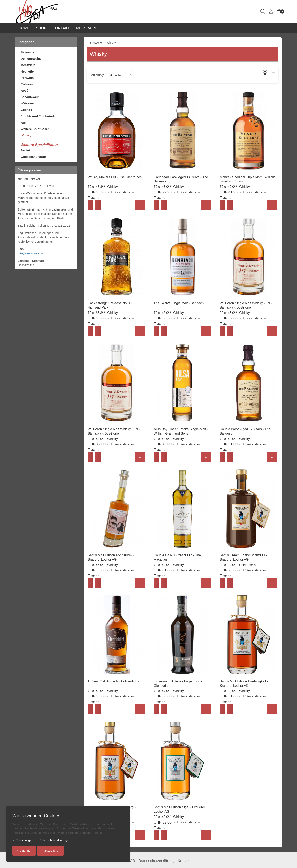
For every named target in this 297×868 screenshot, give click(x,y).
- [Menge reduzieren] (90, 205)
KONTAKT (61, 28)
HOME (24, 28)
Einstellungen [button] (23, 840)
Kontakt (184, 861)
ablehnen (24, 851)
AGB (131, 861)
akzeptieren (51, 851)
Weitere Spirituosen (35, 129)
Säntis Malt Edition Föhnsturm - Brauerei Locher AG (111, 557)
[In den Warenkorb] (140, 205)
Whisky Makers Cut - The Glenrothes (115, 177)
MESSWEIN (86, 28)
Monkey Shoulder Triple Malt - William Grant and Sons (247, 179)
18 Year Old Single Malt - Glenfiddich (115, 681)
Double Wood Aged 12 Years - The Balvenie (245, 431)
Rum (24, 122)
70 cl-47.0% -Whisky (169, 691)
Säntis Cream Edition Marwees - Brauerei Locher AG (243, 557)
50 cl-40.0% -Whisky (169, 817)
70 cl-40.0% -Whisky (235, 187)
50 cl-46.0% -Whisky (103, 565)
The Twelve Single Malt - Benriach (179, 303)
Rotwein (27, 84)
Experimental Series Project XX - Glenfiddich (178, 683)
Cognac (26, 110)
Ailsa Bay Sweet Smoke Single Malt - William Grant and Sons (181, 431)
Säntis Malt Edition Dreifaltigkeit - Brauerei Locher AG (244, 683)
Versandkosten (124, 192)
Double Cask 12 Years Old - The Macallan (177, 557)
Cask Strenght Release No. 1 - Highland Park (110, 305)
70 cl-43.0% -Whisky (169, 187)
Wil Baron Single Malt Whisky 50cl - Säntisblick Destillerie (114, 431)
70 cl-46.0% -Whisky (169, 313)
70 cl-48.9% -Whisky (169, 439)
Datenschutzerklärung (52, 840)
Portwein (27, 78)
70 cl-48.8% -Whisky (103, 187)
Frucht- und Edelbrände (38, 116)
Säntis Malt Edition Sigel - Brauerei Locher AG (179, 809)
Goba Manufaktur (33, 157)
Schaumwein (30, 97)
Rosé (24, 91)
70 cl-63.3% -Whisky (103, 313)
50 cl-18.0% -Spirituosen (238, 565)
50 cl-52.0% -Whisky (235, 691)
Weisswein (28, 103)
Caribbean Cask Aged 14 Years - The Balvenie (181, 179)
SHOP (41, 28)
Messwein (28, 65)
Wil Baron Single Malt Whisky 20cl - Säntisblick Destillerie (246, 305)
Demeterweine (31, 59)
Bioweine (27, 52)
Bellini (25, 150)
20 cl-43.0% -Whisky (235, 313)
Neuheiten (28, 71)
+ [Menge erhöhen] (98, 205)
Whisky (98, 54)
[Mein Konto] (271, 12)
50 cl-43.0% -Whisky (103, 439)
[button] (263, 12)
